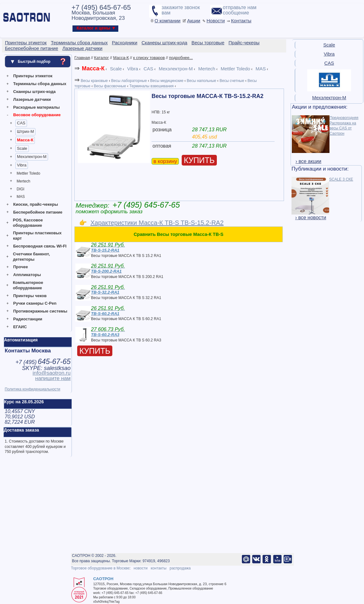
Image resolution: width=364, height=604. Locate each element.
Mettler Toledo (28, 173)
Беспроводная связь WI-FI (40, 246)
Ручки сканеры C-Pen (35, 303)
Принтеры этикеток (33, 76)
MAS (21, 197)
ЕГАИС (20, 327)
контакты (158, 568)
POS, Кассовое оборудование (28, 223)
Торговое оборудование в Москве (100, 568)
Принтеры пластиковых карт (37, 236)
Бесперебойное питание (38, 212)
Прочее (21, 267)
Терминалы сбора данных (40, 84)
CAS (21, 123)
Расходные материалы (36, 107)
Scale (22, 148)
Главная (82, 58)
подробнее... (181, 58)
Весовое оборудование (37, 115)
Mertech (23, 181)
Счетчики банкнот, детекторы (31, 257)
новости (141, 568)
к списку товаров (149, 58)
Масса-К (25, 140)
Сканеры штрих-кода (34, 92)
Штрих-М (25, 131)
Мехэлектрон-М (32, 157)
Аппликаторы (27, 275)
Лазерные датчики (32, 99)
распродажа (180, 568)
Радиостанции (28, 319)
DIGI (21, 189)
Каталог (102, 58)
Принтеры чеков (30, 296)
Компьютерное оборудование (28, 285)
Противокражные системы (40, 311)
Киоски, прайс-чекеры (36, 204)
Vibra (22, 165)
